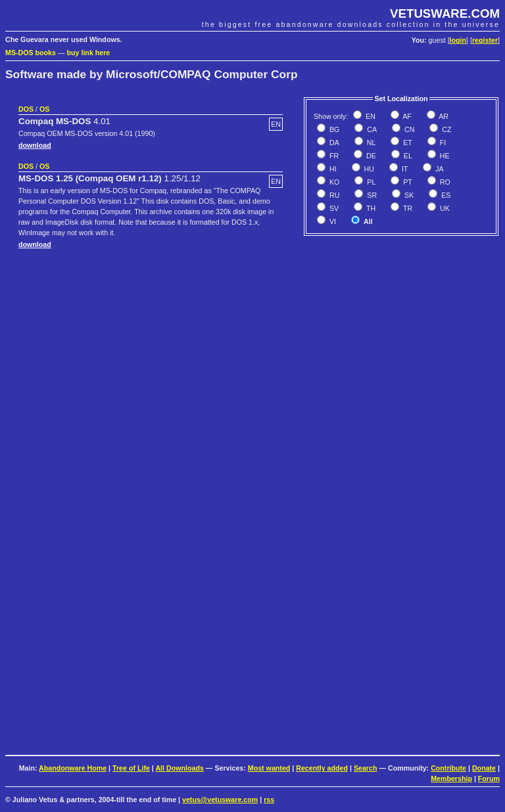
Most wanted (269, 768)
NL (371, 143)
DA (333, 143)
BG (333, 129)
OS (44, 109)
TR (407, 208)
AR (443, 116)
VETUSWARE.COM (445, 13)
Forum (489, 778)
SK (408, 195)
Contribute (448, 768)
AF (406, 116)
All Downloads (179, 768)
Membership (451, 778)
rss (269, 800)
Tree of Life (131, 768)
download (35, 145)
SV (333, 208)
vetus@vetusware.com (220, 800)
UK (444, 208)
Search (366, 768)
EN (370, 116)
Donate (484, 768)
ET (407, 143)
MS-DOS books (31, 53)
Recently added (322, 768)
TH (370, 208)
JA (438, 169)
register (485, 40)
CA (371, 129)
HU (368, 169)
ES (445, 195)
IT (404, 169)
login (458, 40)
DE (370, 156)
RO (444, 182)
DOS (26, 109)
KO (333, 182)
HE (444, 156)
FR (333, 156)
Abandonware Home (73, 768)
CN (408, 129)
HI (332, 169)
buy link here (89, 53)
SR (371, 195)
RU (333, 195)
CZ (445, 129)
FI (442, 143)
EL (407, 156)
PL (370, 182)
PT (407, 182)
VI (332, 221)
